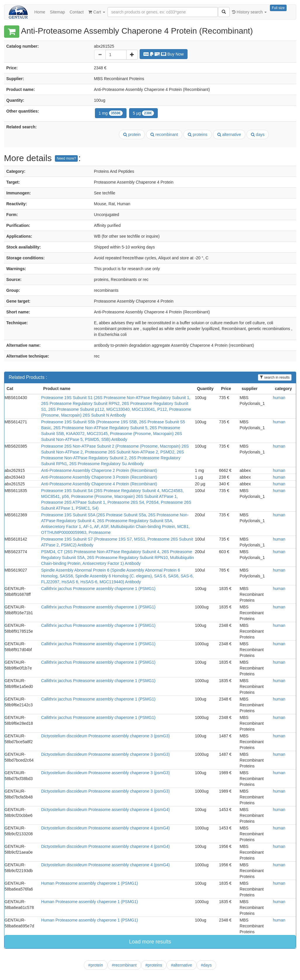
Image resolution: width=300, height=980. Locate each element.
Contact (77, 12)
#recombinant (124, 965)
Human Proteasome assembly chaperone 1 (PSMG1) (90, 883)
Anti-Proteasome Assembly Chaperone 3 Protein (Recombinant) (99, 477)
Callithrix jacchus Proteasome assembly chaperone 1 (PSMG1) (98, 589)
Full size (278, 8)
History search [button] (249, 12)
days (258, 134)
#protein (96, 965)
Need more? (66, 158)
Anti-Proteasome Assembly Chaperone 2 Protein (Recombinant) (99, 470)
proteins (198, 134)
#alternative (181, 965)
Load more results (150, 942)
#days (206, 965)
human (279, 398)
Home (40, 12)
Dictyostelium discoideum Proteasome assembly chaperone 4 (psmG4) (105, 810)
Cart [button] (97, 12)
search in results (275, 377)
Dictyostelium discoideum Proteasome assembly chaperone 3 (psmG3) (105, 736)
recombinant (164, 134)
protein (132, 134)
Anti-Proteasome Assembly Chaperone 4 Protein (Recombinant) (99, 484)
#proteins (154, 965)
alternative (229, 134)
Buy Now (164, 54)
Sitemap (57, 12)
